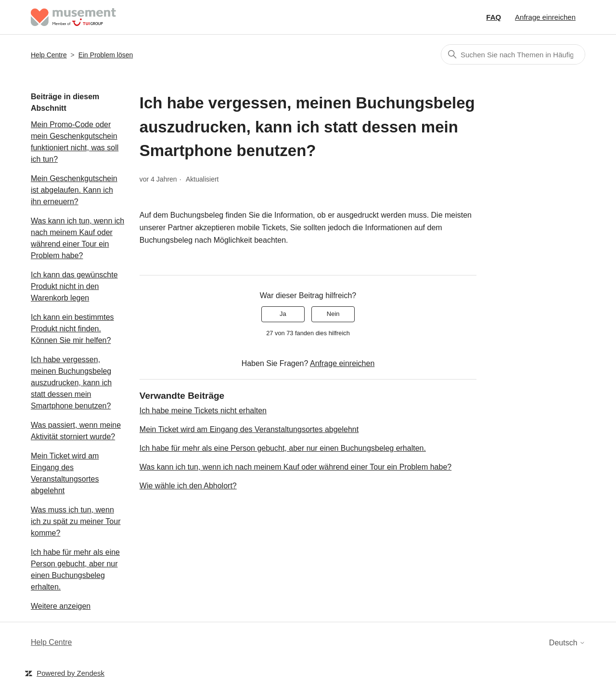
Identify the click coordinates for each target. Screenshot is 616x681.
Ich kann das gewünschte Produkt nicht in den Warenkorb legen (74, 286)
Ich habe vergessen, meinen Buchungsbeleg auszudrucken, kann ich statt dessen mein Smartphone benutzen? (71, 383)
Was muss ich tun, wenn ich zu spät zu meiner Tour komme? (76, 521)
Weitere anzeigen (61, 606)
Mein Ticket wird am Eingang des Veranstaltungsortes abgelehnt (65, 473)
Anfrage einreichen (545, 17)
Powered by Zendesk (71, 673)
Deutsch (567, 643)
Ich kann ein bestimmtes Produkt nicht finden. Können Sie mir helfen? (72, 329)
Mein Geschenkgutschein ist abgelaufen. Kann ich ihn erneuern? (74, 190)
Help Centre (49, 55)
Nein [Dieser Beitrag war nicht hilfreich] (333, 314)
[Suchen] (513, 54)
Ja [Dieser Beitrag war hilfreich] (283, 314)
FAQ (494, 17)
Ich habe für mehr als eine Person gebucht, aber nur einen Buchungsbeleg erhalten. (75, 570)
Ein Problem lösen (106, 55)
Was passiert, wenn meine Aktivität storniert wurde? (76, 431)
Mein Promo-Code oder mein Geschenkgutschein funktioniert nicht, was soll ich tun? (75, 142)
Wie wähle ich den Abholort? (188, 486)
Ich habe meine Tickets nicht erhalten (203, 411)
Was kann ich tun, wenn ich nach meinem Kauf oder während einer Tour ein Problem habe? (77, 238)
